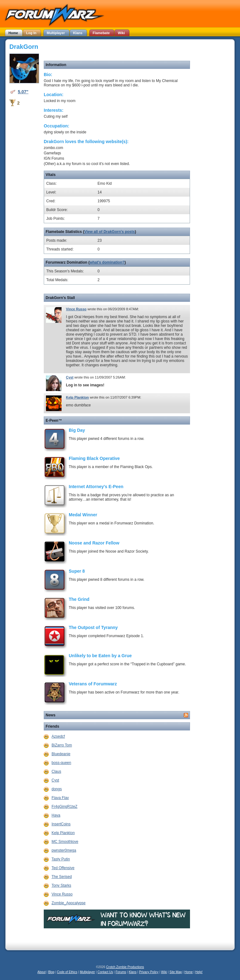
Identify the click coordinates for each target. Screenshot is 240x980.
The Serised (62, 877)
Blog (51, 972)
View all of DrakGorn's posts (109, 232)
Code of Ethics (67, 972)
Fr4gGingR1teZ (65, 807)
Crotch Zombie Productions (125, 967)
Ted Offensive (63, 868)
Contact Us (105, 972)
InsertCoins (61, 824)
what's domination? (107, 262)
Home (189, 972)
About (42, 972)
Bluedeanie (61, 754)
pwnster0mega (64, 850)
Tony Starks (61, 885)
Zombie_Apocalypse (69, 903)
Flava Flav (60, 798)
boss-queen (61, 763)
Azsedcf (58, 736)
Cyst (70, 377)
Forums (121, 972)
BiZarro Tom (62, 745)
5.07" (23, 92)
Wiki (164, 972)
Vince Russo (76, 309)
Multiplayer (87, 972)
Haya (56, 815)
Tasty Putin (61, 859)
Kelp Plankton (77, 397)
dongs (57, 789)
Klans (133, 972)
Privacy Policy (149, 972)
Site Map (175, 972)
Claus (56, 771)
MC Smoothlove (65, 842)
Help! (199, 972)
